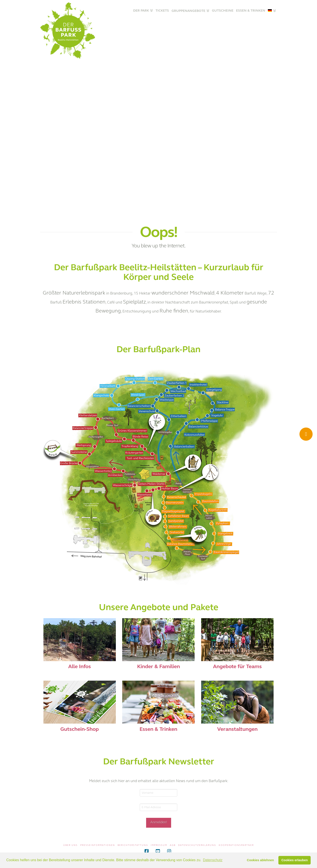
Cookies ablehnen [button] (260, 860)
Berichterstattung (133, 845)
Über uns (70, 845)
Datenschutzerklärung (197, 845)
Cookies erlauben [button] (295, 860)
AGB (173, 845)
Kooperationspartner (236, 845)
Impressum (159, 845)
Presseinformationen (98, 845)
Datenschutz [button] (213, 860)
